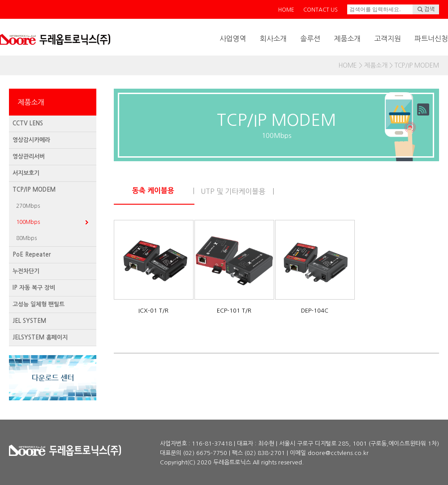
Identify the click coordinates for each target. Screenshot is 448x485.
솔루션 (310, 39)
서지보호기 (26, 173)
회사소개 (273, 39)
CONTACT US (321, 10)
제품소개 (347, 39)
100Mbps (28, 222)
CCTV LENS (28, 123)
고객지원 (388, 39)
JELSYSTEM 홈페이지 (40, 337)
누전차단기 (26, 271)
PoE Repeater (32, 255)
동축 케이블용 (153, 191)
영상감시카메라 (31, 140)
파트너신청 (431, 39)
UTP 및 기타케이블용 (233, 191)
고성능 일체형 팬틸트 (39, 304)
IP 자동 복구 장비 (34, 288)
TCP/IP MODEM (34, 190)
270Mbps (28, 206)
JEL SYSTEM (29, 321)
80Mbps (26, 238)
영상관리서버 (29, 157)
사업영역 (233, 39)
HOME (286, 10)
